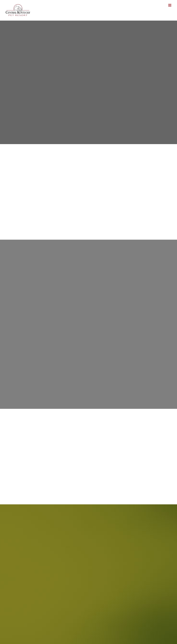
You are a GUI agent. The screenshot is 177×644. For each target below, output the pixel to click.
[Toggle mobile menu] (170, 5)
